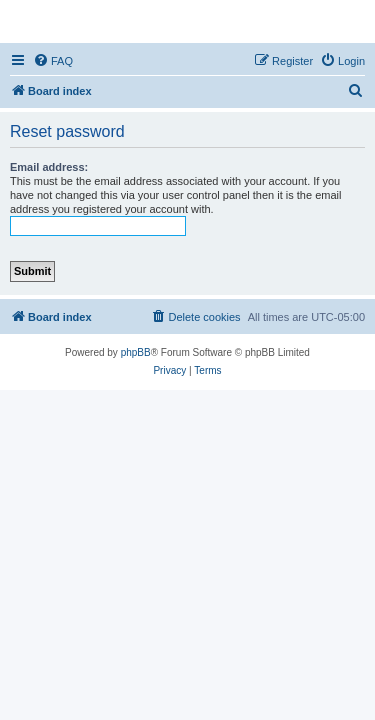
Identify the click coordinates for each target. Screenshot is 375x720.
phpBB (136, 352)
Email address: (49, 167)
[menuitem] (53, 61)
